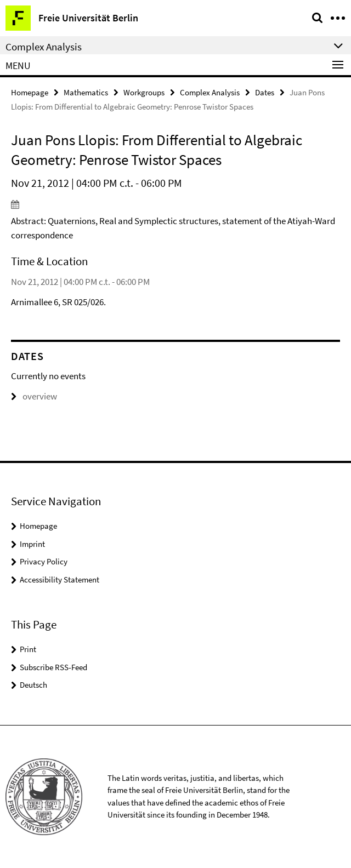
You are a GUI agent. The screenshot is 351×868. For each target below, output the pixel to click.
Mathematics (86, 92)
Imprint (32, 544)
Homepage (30, 92)
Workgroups (144, 92)
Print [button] (28, 649)
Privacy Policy (44, 561)
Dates (265, 92)
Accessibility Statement (60, 579)
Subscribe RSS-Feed (53, 667)
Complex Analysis (210, 92)
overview (34, 396)
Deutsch (33, 685)
